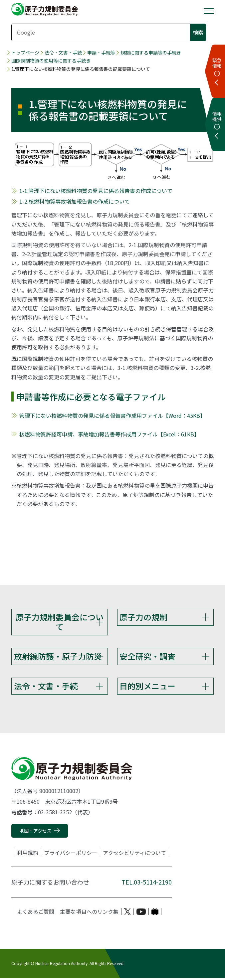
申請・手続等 (101, 53)
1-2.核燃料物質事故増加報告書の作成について (75, 201)
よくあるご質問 (36, 913)
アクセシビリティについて (134, 855)
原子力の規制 (143, 617)
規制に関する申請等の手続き (151, 53)
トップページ (25, 53)
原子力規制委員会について (60, 622)
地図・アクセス (35, 832)
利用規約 (28, 855)
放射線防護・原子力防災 (58, 657)
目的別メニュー (147, 687)
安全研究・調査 (147, 657)
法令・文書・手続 (63, 53)
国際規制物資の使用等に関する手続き (51, 61)
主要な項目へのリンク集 (89, 913)
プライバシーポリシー (71, 855)
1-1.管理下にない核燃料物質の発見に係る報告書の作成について (96, 191)
